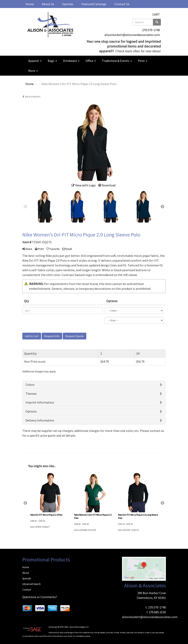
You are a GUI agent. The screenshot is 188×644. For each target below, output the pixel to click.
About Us (48, 4)
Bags (52, 61)
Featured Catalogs (94, 4)
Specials (68, 4)
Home (30, 4)
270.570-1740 (151, 30)
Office (91, 61)
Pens (143, 61)
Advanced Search (31, 584)
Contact (27, 590)
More (33, 71)
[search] (157, 22)
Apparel (35, 61)
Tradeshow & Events (117, 61)
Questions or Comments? (40, 597)
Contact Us (122, 4)
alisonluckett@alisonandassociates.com (132, 35)
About (26, 573)
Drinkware (71, 61)
